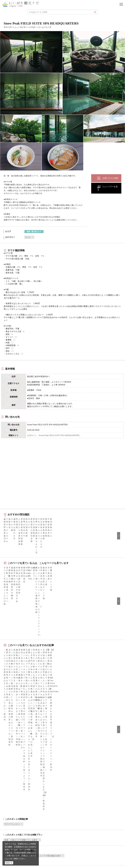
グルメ (8, 722)
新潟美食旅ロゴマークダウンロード (81, 749)
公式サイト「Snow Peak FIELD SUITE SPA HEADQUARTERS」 (54, 435)
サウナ (28, 237)
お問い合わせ (71, 797)
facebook (10, 766)
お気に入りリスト (13, 745)
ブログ (8, 776)
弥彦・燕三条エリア (34, 232)
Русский (69, 780)
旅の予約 (9, 739)
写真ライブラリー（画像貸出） (79, 735)
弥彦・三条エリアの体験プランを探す (21, 649)
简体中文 (69, 773)
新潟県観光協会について (76, 722)
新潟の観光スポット (20, 697)
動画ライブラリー (73, 739)
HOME (7, 697)
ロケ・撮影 (17, 847)
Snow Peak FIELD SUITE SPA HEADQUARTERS (49, 697)
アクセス (9, 742)
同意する (9, 863)
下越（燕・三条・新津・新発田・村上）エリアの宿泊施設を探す (33, 665)
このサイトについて (74, 719)
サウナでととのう (12, 633)
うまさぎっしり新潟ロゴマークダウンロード (85, 752)
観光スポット (11, 729)
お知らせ (9, 749)
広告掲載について (73, 729)
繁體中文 (69, 776)
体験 (7, 732)
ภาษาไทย (70, 783)
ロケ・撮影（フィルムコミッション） (82, 755)
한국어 (68, 770)
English (69, 766)
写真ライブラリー (20, 834)
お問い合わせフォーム (22, 854)
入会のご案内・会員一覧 (76, 725)
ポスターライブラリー (75, 745)
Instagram (10, 773)
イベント (9, 735)
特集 (7, 715)
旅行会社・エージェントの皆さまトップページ (86, 715)
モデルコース (11, 725)
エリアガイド (11, 719)
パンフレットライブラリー (77, 742)
